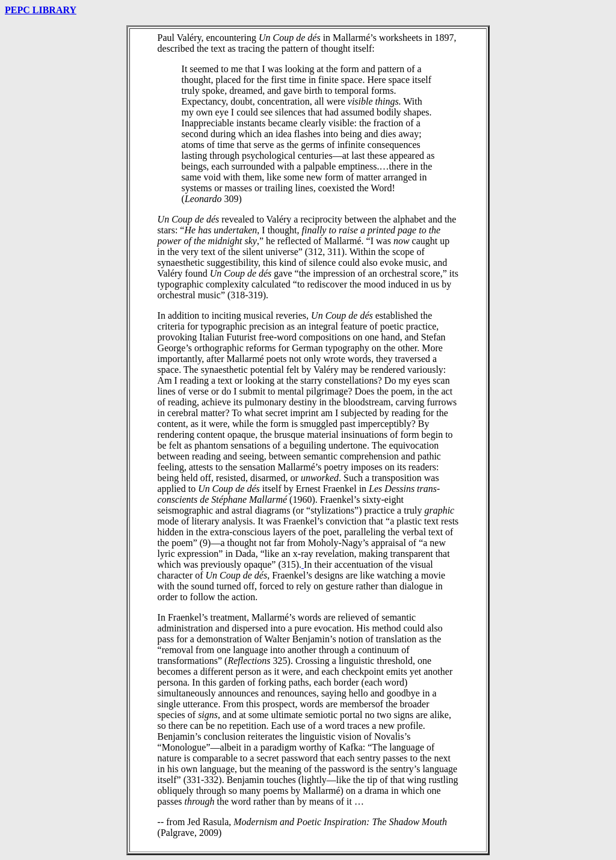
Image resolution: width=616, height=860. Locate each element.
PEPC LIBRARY (41, 10)
